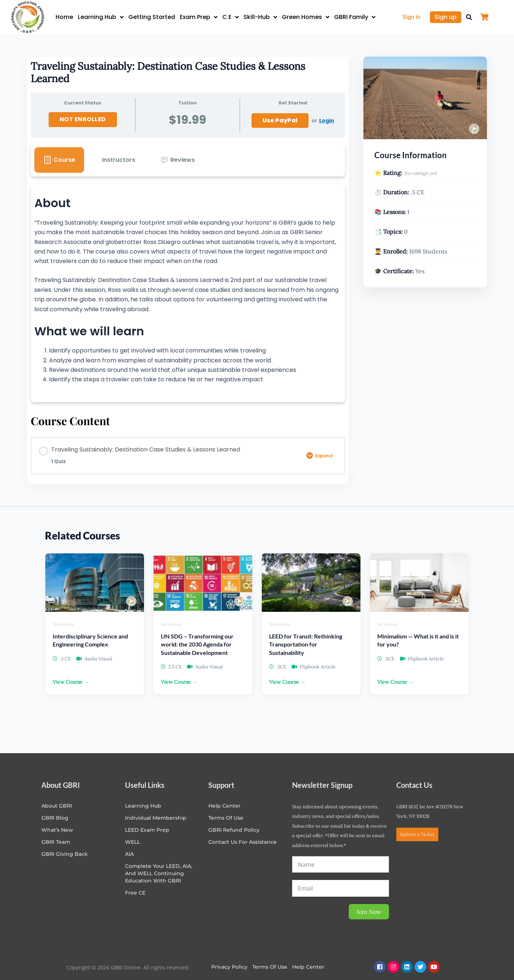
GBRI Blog (55, 818)
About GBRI (57, 806)
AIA (129, 854)
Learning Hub (101, 17)
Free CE (135, 893)
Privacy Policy (229, 967)
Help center (224, 806)
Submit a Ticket (417, 834)
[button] (469, 17)
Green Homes (306, 17)
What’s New (57, 830)
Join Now (369, 912)
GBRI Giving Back (65, 854)
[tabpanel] (188, 293)
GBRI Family (355, 17)
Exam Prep (199, 17)
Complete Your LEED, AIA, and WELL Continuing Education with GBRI (159, 873)
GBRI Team (56, 842)
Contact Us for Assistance (243, 842)
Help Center (308, 967)
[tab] (59, 160)
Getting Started (152, 17)
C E (230, 17)
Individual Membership (156, 818)
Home (64, 17)
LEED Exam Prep (147, 830)
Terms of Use (226, 818)
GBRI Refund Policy (234, 830)
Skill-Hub (260, 17)
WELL (133, 842)
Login (327, 121)
